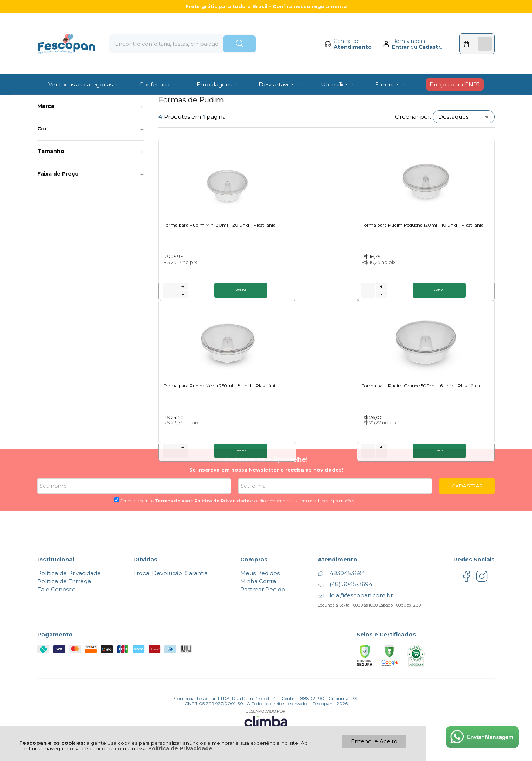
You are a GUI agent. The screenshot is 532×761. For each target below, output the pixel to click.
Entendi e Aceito (374, 741)
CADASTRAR (467, 475)
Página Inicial (52, 87)
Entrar (395, 35)
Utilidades (84, 87)
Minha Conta (258, 571)
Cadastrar (427, 35)
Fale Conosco (57, 579)
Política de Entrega (64, 571)
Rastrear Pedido (263, 579)
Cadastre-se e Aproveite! (266, 449)
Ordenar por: (413, 117)
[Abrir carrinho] (474, 32)
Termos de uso (172, 490)
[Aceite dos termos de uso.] (117, 489)
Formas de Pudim (170, 87)
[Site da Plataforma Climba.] (266, 709)
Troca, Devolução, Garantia (170, 563)
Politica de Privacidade (222, 490)
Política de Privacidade (180, 748)
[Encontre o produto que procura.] (264, 33)
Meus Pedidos (260, 563)
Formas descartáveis (123, 87)
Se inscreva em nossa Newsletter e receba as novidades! (266, 459)
